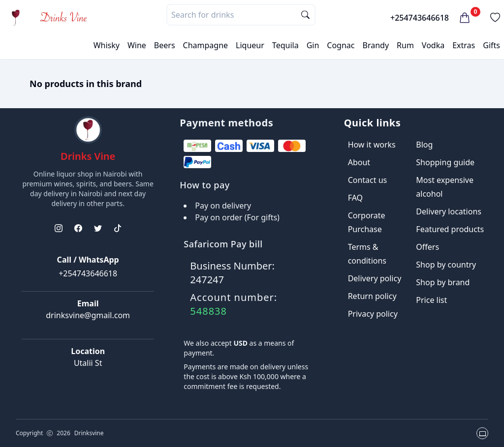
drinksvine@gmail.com (88, 315)
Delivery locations (449, 211)
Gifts (491, 45)
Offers (427, 247)
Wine (137, 45)
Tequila (285, 45)
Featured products (450, 229)
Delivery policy (375, 278)
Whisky (107, 45)
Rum (405, 45)
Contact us (368, 180)
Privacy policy (373, 314)
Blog (424, 145)
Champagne (206, 45)
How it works (372, 145)
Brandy (376, 45)
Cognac (341, 45)
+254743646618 (420, 18)
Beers (165, 45)
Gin (313, 45)
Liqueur (250, 45)
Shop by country (446, 265)
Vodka (433, 45)
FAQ (355, 198)
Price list (431, 300)
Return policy (372, 296)
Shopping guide (445, 162)
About (359, 162)
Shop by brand (443, 282)
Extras (464, 45)
